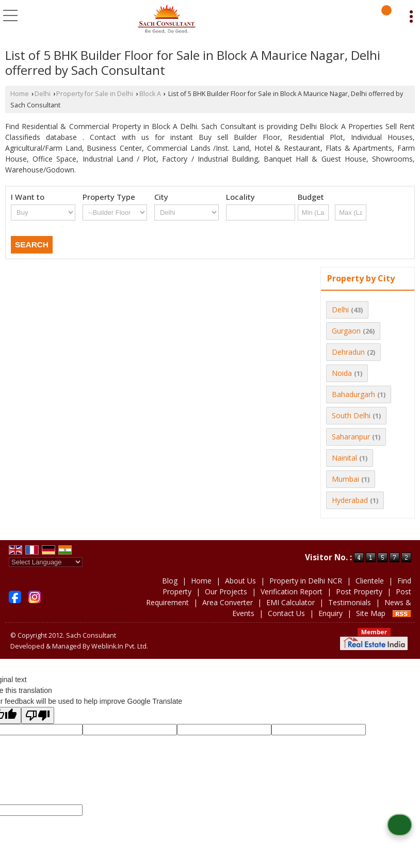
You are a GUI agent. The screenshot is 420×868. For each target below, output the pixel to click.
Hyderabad (350, 500)
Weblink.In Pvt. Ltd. (120, 646)
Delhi (43, 94)
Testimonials (350, 602)
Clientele (370, 581)
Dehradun (348, 352)
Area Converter (228, 602)
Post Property (359, 591)
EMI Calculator (290, 602)
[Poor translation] (38, 715)
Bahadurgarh (353, 394)
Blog (170, 581)
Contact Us (286, 613)
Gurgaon (346, 331)
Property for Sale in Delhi (95, 94)
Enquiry (330, 613)
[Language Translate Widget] (46, 562)
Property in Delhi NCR (306, 581)
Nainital (344, 458)
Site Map (371, 613)
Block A (150, 94)
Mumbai (345, 479)
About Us (240, 581)
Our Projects (226, 591)
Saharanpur (351, 437)
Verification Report (292, 591)
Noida (342, 373)
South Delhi (351, 415)
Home (20, 94)
